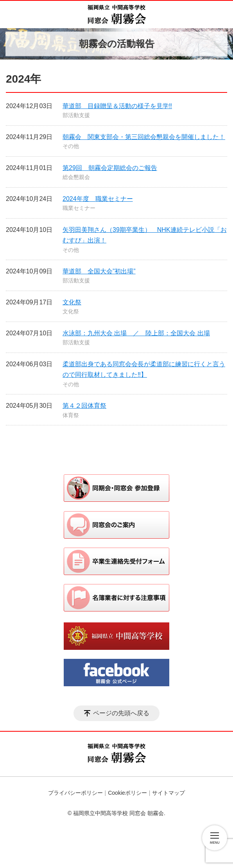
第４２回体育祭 (84, 406)
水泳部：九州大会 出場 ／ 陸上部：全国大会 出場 (136, 333)
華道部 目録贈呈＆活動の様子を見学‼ (117, 106)
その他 (71, 146)
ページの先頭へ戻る (121, 713)
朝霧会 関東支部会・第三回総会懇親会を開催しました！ (144, 137)
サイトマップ (168, 793)
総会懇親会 (76, 177)
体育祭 (71, 415)
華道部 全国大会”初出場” (99, 271)
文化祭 (72, 302)
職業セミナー (79, 208)
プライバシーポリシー (75, 793)
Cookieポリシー (127, 793)
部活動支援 (76, 115)
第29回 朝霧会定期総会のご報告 (110, 168)
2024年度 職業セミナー (98, 199)
